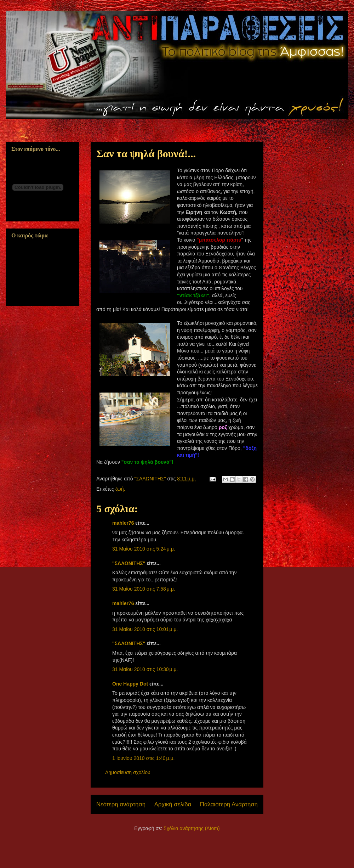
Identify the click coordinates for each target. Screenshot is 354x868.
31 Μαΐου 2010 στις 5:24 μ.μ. (144, 549)
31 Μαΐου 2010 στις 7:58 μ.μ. (144, 589)
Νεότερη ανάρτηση (121, 804)
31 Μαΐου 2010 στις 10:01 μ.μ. (145, 629)
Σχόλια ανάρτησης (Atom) (192, 828)
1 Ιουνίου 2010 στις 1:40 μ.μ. (144, 758)
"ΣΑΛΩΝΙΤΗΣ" (129, 563)
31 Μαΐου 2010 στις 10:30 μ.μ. (145, 669)
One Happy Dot (130, 684)
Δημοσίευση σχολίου (128, 772)
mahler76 (123, 523)
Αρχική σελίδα (173, 804)
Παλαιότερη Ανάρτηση (229, 804)
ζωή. (120, 489)
